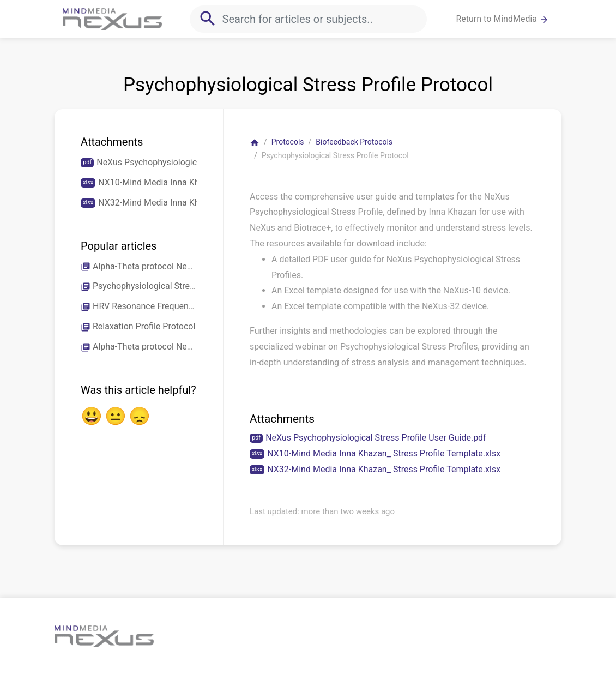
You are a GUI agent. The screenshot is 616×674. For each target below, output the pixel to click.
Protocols (288, 142)
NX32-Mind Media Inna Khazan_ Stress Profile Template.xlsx (384, 469)
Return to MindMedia (502, 19)
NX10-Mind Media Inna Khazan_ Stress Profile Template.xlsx (384, 453)
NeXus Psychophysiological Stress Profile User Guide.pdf (376, 438)
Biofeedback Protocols (354, 142)
